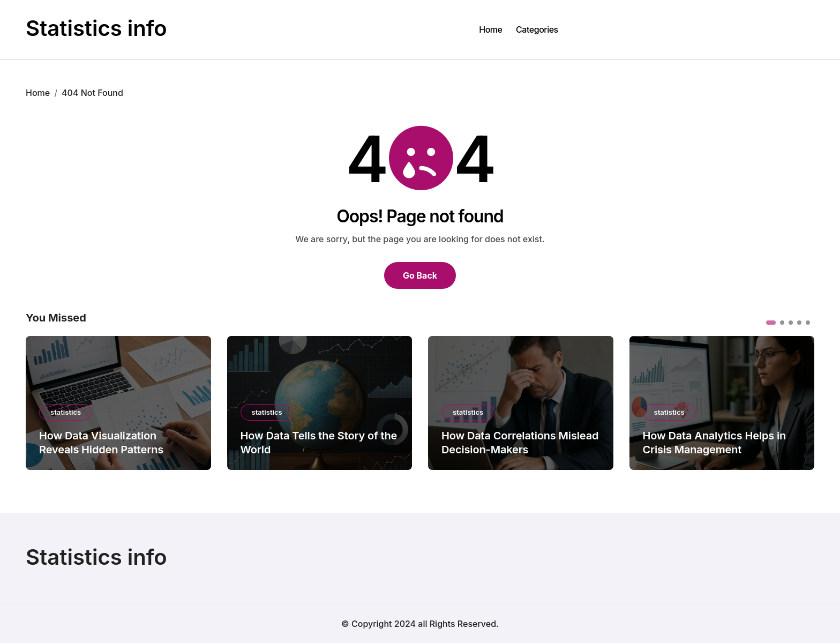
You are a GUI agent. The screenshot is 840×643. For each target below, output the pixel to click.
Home (490, 29)
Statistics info (96, 28)
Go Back (420, 275)
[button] (771, 323)
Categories (537, 29)
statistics (66, 412)
